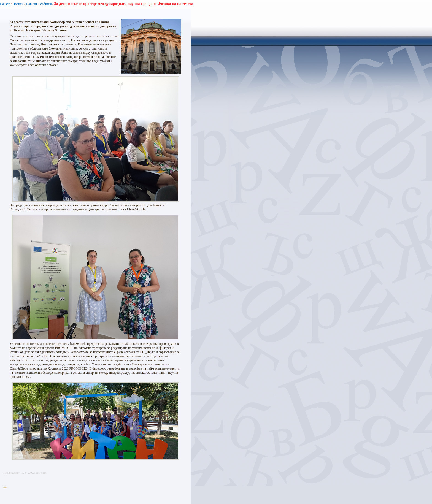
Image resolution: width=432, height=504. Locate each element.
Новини (18, 4)
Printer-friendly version (6, 488)
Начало (5, 4)
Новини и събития (39, 4)
